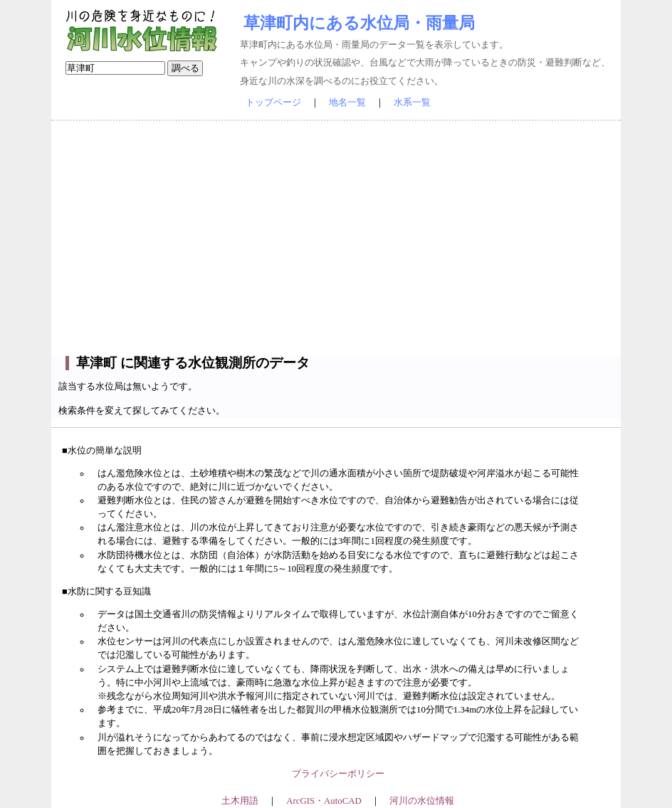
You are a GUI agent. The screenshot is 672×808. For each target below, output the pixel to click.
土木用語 (240, 801)
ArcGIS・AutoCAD (324, 801)
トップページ (273, 103)
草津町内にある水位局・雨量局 (359, 23)
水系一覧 (412, 103)
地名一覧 (347, 103)
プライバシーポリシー (338, 774)
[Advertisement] (336, 238)
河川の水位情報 (422, 801)
